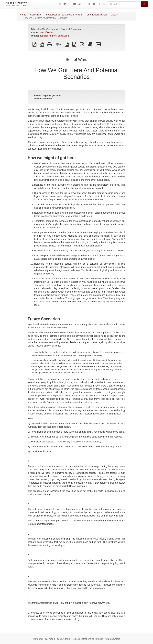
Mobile (100, 639)
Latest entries (87, 639)
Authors (66, 639)
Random (37, 639)
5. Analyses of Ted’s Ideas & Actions (64, 15)
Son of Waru (46, 32)
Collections (36, 15)
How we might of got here (47, 96)
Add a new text (112, 639)
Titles (58, 639)
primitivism (63, 36)
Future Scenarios (43, 99)
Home (23, 15)
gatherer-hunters (48, 36)
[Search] (125, 4)
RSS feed (49, 639)
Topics (76, 639)
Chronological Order (97, 15)
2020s (114, 15)
